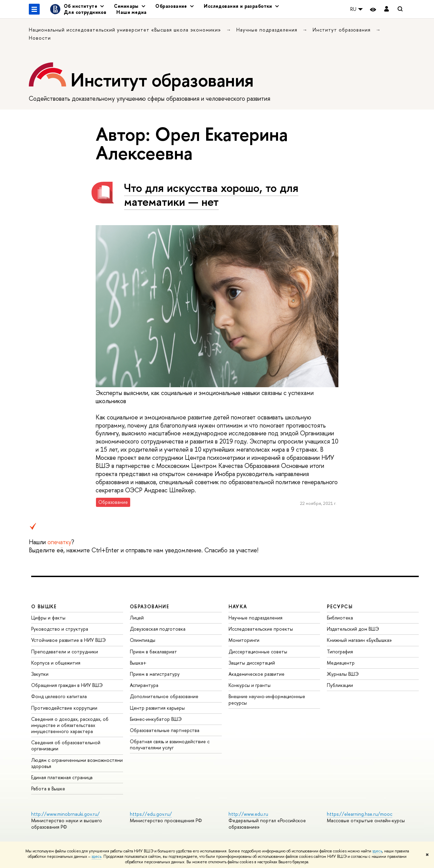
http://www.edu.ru (248, 814)
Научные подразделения (268, 30)
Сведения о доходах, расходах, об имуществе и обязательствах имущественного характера (70, 725)
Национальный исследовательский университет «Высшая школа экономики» (126, 30)
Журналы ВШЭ (343, 674)
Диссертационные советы (258, 652)
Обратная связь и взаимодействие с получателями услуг (170, 744)
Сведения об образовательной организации (66, 745)
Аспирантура (144, 685)
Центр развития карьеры (157, 708)
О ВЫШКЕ (44, 606)
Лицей (137, 618)
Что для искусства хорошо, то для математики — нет (211, 195)
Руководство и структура (60, 629)
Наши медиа (131, 12)
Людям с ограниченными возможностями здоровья (77, 763)
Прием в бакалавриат (153, 652)
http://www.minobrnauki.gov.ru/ (65, 814)
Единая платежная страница (62, 777)
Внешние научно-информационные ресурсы (267, 699)
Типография (340, 652)
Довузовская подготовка (158, 629)
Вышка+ (138, 663)
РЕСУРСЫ (340, 606)
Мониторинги (244, 640)
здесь (377, 851)
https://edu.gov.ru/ (151, 814)
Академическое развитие (257, 674)
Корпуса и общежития (56, 663)
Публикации (340, 685)
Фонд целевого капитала (59, 696)
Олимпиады (143, 640)
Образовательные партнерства (165, 730)
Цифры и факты (48, 618)
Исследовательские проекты (261, 629)
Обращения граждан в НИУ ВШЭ (67, 685)
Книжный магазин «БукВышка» (359, 640)
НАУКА (238, 606)
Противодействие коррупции (64, 708)
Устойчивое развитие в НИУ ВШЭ (68, 640)
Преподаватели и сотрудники (65, 652)
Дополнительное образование (164, 696)
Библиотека (340, 618)
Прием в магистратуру (155, 674)
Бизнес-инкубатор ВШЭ (156, 719)
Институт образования (342, 30)
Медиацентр (341, 663)
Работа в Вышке (48, 788)
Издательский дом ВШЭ (353, 629)
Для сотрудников (85, 12)
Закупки (40, 674)
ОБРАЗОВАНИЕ (150, 606)
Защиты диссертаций (252, 663)
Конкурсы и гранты (250, 685)
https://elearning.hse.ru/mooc (360, 814)
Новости (40, 38)
